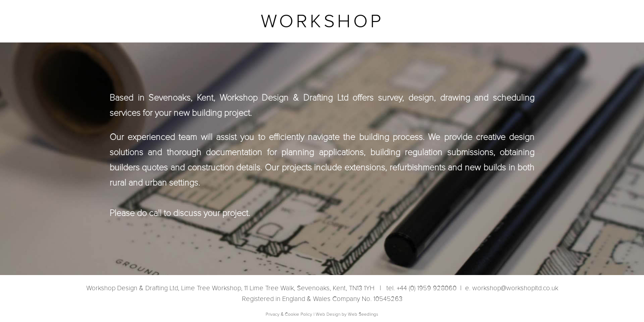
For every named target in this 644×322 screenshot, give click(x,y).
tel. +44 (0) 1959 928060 (420, 288)
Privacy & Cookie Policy (289, 314)
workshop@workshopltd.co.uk (511, 288)
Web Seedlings (363, 314)
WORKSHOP (322, 21)
